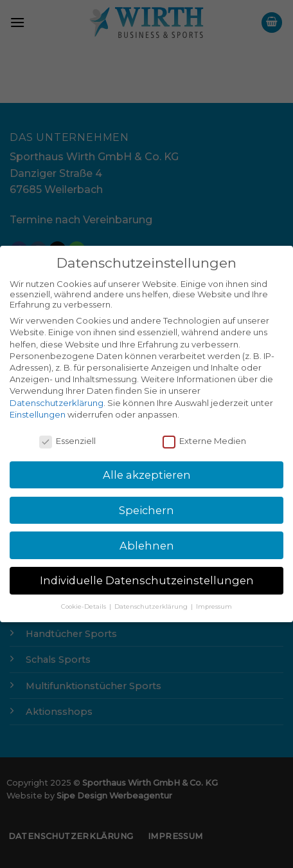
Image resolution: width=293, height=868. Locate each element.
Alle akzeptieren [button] (147, 475)
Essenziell (67, 441)
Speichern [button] (146, 510)
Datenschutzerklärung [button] (152, 606)
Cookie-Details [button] (84, 606)
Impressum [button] (214, 606)
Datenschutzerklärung (57, 403)
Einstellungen (38, 414)
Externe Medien (204, 441)
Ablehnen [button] (147, 546)
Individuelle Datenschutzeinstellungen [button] (147, 580)
